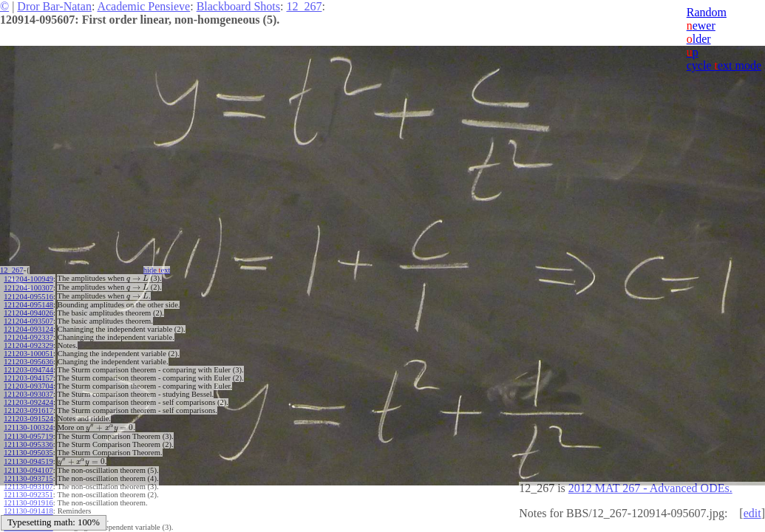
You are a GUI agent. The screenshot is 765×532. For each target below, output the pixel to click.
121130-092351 (28, 490)
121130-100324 (28, 424)
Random (707, 12)
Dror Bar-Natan (54, 6)
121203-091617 (28, 408)
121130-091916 (28, 498)
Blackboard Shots (238, 6)
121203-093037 (28, 392)
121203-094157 (28, 376)
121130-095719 (28, 433)
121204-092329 (28, 343)
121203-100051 (28, 351)
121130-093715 (28, 473)
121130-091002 (28, 514)
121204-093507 (28, 319)
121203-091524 (28, 416)
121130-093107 (28, 481)
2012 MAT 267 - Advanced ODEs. (650, 488)
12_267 (304, 6)
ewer (701, 25)
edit (752, 513)
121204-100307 (28, 286)
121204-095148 (28, 303)
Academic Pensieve (143, 6)
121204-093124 (28, 327)
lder (699, 39)
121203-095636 (28, 359)
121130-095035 (28, 449)
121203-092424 (28, 400)
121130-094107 (28, 465)
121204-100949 (28, 278)
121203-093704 (28, 384)
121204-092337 (28, 335)
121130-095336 (28, 441)
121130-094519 (28, 457)
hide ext (161, 270)
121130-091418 (28, 506)
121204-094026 (28, 311)
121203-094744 (28, 368)
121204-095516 (28, 294)
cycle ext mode (724, 65)
